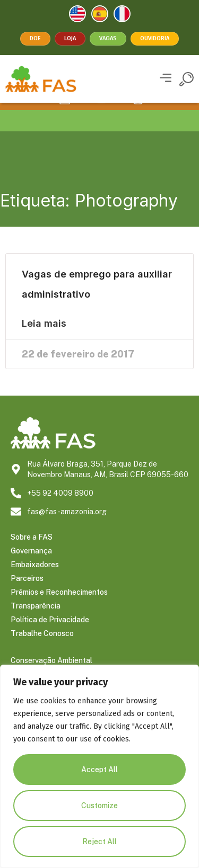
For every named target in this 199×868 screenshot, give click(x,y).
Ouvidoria (155, 38)
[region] (99, 766)
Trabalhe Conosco (42, 648)
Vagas (108, 38)
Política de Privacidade (50, 634)
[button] (165, 79)
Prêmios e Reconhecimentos (59, 607)
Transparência (36, 621)
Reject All (99, 842)
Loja (70, 38)
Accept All (99, 769)
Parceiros (27, 593)
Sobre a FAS (32, 552)
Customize (99, 806)
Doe (35, 38)
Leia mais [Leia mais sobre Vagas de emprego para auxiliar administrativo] (44, 338)
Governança (31, 566)
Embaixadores (35, 579)
